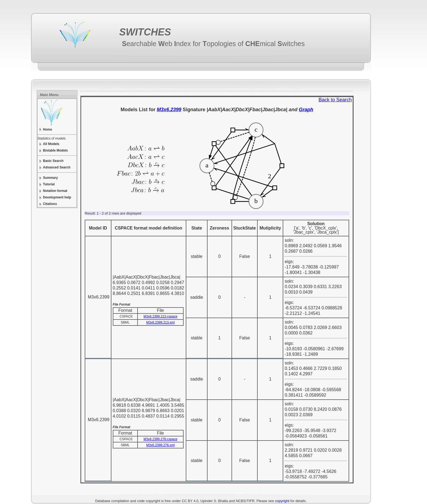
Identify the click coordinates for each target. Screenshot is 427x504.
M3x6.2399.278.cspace (160, 439)
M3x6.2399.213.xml (161, 322)
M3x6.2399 (169, 110)
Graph (306, 110)
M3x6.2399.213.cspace (160, 316)
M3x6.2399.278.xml (161, 445)
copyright (282, 501)
